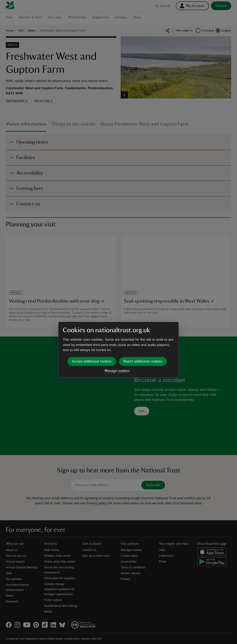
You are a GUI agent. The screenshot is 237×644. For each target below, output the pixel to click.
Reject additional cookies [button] (143, 334)
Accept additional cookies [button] (92, 334)
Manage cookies (117, 343)
